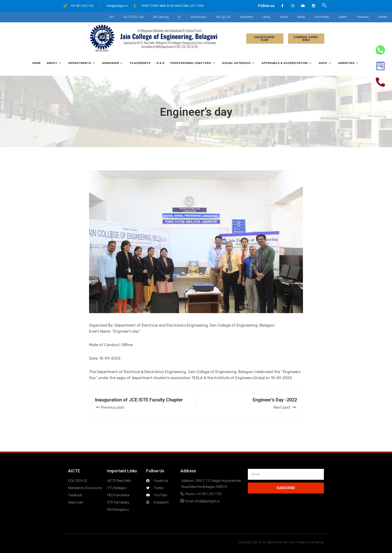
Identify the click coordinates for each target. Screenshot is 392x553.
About (55, 63)
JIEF (111, 17)
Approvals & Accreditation (287, 63)
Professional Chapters (193, 63)
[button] (265, 39)
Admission (113, 63)
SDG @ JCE (223, 17)
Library (266, 17)
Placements (140, 63)
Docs (326, 63)
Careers (343, 17)
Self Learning (161, 17)
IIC (179, 17)
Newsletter (246, 17)
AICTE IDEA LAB (134, 17)
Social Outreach (239, 63)
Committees (322, 17)
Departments (82, 63)
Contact (383, 17)
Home (37, 63)
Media (301, 17)
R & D (160, 63)
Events (284, 17)
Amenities (349, 63)
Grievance (363, 17)
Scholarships (199, 17)
